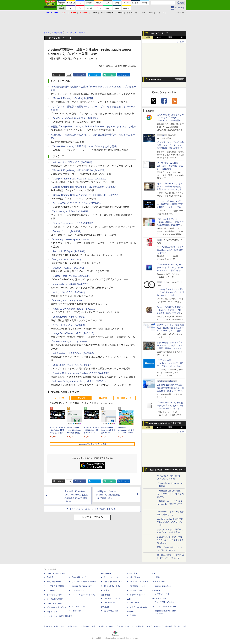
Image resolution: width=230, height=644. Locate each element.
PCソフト (81, 398)
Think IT (50, 577)
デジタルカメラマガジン (56, 607)
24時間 (158, 37)
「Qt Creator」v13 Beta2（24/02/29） (71, 211)
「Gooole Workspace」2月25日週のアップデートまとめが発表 (84, 146)
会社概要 (140, 626)
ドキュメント (132, 13)
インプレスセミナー (80, 590)
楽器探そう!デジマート (113, 582)
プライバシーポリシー (125, 626)
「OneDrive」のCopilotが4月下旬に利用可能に (75, 118)
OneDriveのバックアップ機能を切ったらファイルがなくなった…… (170, 540)
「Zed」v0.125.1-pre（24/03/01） (69, 251)
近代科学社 (105, 607)
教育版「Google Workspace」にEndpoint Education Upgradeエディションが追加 (93, 126)
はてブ (96, 75)
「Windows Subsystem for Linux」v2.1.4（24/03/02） (79, 381)
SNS (143, 13)
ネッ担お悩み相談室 (55, 599)
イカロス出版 (132, 574)
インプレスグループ (154, 626)
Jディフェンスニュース (139, 582)
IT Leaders (51, 590)
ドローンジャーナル (55, 595)
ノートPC (59, 398)
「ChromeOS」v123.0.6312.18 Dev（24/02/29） (76, 203)
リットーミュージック (113, 577)
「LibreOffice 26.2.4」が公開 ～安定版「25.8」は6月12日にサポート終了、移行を (170, 406)
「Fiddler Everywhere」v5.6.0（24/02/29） (73, 223)
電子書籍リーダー (125, 398)
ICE (154, 574)
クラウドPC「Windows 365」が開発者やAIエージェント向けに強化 (170, 166)
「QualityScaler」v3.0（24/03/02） (69, 317)
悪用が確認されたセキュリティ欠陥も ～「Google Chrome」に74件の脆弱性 (170, 117)
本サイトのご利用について (54, 626)
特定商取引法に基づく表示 (176, 626)
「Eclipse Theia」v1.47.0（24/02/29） (71, 276)
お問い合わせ (73, 626)
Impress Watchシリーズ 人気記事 (165, 423)
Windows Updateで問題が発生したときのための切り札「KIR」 (170, 522)
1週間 (170, 37)
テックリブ (131, 612)
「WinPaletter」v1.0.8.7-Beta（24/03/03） (73, 353)
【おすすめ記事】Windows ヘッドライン (167, 470)
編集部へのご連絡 (106, 626)
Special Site (155, 80)
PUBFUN (156, 590)
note (111, 75)
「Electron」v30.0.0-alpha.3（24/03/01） (72, 240)
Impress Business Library (82, 586)
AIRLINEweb (135, 577)
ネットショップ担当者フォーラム (85, 582)
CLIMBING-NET (110, 603)
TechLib (133, 615)
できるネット (52, 612)
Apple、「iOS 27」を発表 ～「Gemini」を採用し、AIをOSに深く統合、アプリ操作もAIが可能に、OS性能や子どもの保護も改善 (170, 313)
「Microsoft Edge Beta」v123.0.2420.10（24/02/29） (79, 170)
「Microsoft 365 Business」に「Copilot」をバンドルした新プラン (170, 494)
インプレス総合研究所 (56, 586)
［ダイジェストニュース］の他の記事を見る (92, 509)
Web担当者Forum (54, 582)
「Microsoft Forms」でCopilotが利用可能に (73, 98)
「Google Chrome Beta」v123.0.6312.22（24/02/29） (79, 179)
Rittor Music (106, 574)
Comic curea (160, 582)
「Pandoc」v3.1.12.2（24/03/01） (69, 301)
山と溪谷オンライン (112, 598)
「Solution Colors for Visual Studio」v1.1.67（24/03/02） (81, 373)
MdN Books (134, 603)
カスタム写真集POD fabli (166, 606)
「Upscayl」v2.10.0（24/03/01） (68, 268)
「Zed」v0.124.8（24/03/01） (66, 260)
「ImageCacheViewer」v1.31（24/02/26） (73, 333)
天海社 (158, 577)
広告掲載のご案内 (88, 626)
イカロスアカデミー (138, 595)
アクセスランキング (158, 33)
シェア (82, 75)
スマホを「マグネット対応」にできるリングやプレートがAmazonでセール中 (170, 292)
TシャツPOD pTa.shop (165, 602)
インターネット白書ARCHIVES (59, 616)
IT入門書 (103, 398)
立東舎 (107, 590)
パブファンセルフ (162, 594)
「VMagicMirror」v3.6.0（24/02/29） (70, 284)
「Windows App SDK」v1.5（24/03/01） (72, 162)
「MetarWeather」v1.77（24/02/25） (70, 342)
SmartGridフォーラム (80, 577)
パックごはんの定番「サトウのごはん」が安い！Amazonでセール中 (170, 250)
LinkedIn (126, 75)
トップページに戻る (92, 517)
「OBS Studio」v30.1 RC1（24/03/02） (72, 365)
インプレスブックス (80, 606)
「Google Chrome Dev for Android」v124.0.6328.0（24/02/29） (84, 187)
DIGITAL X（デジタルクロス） (84, 595)
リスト (69, 75)
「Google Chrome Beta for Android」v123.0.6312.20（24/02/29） (85, 195)
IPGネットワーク (159, 598)
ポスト (61, 75)
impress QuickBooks (163, 586)
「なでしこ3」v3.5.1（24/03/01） (68, 292)
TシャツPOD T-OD (112, 586)
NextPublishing (78, 611)
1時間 (148, 37)
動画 (151, 13)
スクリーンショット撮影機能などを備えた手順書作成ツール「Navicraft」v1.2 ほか (170, 328)
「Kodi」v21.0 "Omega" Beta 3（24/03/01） (74, 309)
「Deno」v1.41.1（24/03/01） (67, 231)
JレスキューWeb (136, 590)
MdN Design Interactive (139, 607)
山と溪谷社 (105, 595)
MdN (129, 599)
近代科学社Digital (111, 611)
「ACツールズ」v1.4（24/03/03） (68, 325)
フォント (160, 13)
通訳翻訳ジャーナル (138, 586)
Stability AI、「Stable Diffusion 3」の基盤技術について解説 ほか (108, 495)
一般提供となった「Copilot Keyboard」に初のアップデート (170, 504)
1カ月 (181, 37)
